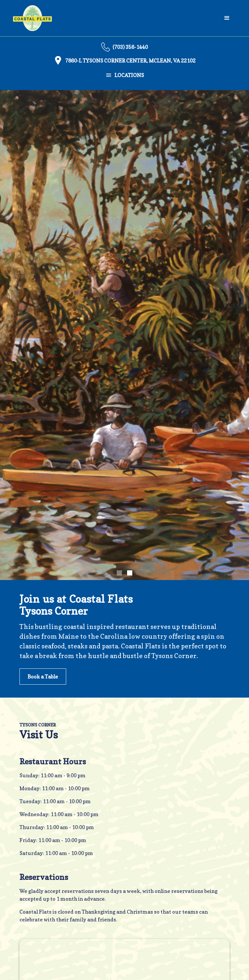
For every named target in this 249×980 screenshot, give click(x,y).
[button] (227, 18)
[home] (32, 18)
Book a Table (43, 677)
